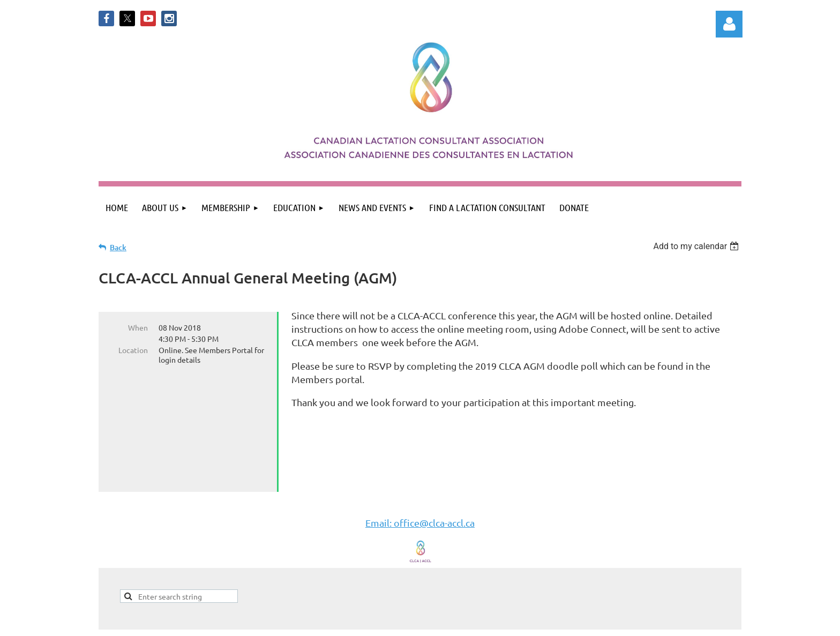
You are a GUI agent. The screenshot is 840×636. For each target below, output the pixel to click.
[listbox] (697, 246)
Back (118, 247)
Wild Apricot (614, 622)
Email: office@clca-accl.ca (420, 497)
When (138, 327)
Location (133, 350)
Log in (729, 24)
